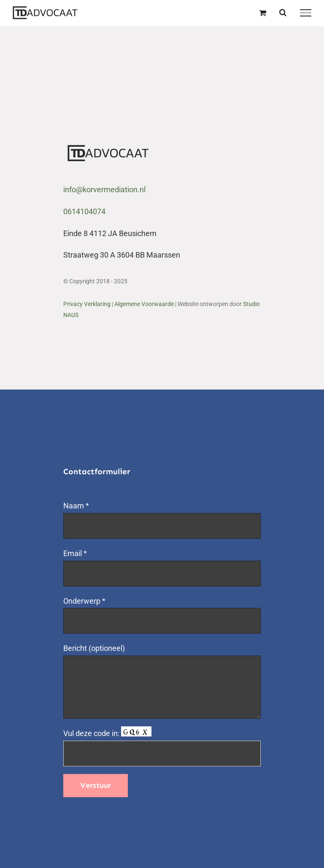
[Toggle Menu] (306, 13)
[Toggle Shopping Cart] (263, 13)
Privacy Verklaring (87, 304)
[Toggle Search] (283, 12)
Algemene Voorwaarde (144, 304)
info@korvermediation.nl (104, 189)
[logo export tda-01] (108, 148)
